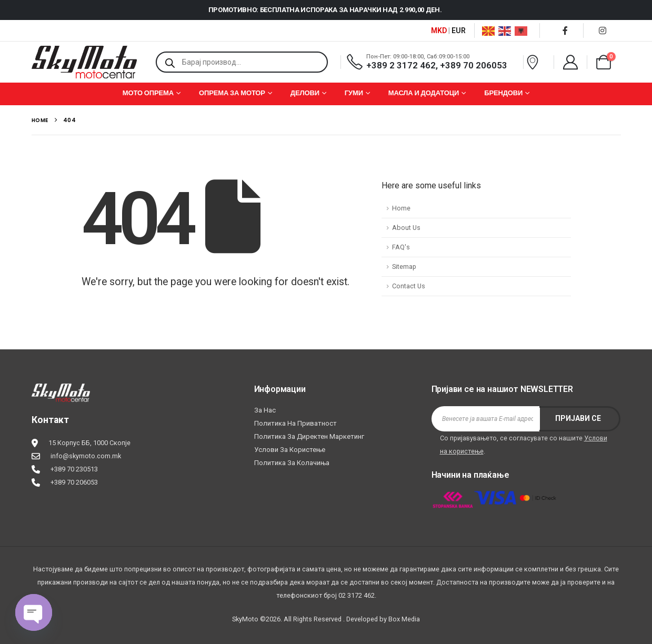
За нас (265, 410)
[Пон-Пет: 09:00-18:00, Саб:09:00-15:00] (430, 62)
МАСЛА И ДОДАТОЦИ (424, 93)
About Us (406, 228)
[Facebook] (565, 31)
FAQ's (401, 247)
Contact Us (409, 286)
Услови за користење (290, 450)
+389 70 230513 (74, 469)
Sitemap (404, 266)
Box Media (404, 619)
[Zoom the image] (61, 390)
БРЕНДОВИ (503, 93)
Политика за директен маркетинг (309, 436)
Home (401, 208)
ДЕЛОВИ (305, 93)
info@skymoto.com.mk (86, 456)
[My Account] (570, 62)
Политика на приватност (295, 423)
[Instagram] (603, 31)
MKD (439, 31)
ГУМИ (354, 93)
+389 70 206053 (74, 482)
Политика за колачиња (292, 463)
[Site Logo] (84, 62)
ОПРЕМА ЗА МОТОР (232, 93)
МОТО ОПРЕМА (148, 93)
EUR (459, 31)
